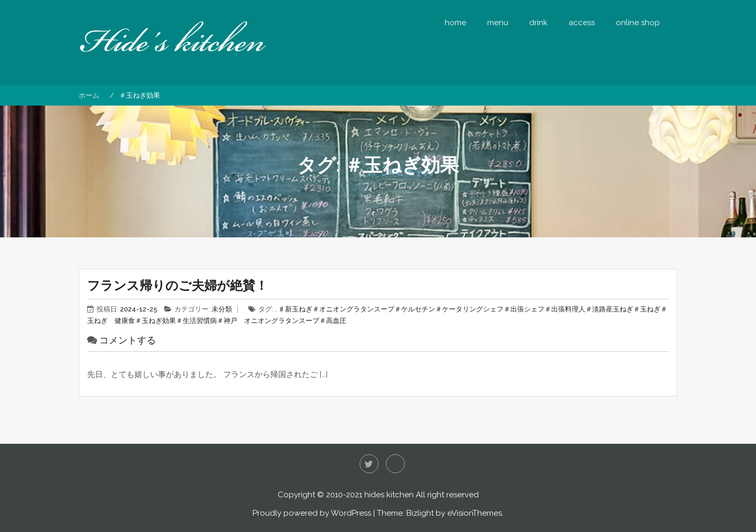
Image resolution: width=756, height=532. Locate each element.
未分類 (222, 309)
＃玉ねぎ (647, 309)
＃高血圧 (333, 321)
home (455, 23)
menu (498, 23)
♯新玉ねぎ (295, 309)
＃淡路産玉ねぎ (609, 309)
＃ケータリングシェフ (469, 309)
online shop (638, 23)
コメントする (128, 340)
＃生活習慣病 (196, 321)
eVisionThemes (475, 513)
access (582, 23)
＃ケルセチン (415, 309)
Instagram (395, 464)
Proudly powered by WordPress (312, 513)
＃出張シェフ (524, 309)
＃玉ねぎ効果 (155, 321)
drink (538, 23)
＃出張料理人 (565, 309)
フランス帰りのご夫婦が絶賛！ (177, 285)
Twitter (369, 464)
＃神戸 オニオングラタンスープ (268, 321)
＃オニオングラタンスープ (353, 309)
